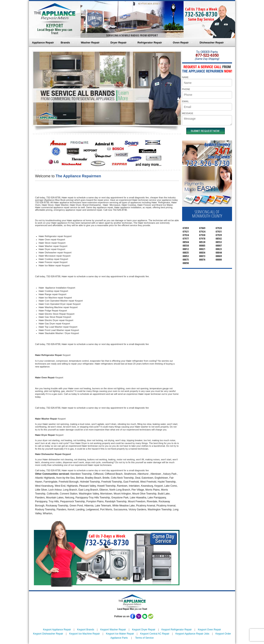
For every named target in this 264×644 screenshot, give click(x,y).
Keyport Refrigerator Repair (177, 630)
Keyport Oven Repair (209, 630)
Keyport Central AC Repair (155, 634)
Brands (65, 43)
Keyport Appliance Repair (57, 630)
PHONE (186, 89)
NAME (185, 77)
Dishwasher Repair (212, 43)
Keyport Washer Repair (113, 630)
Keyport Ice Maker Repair (120, 634)
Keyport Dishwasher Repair (48, 634)
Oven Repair (181, 43)
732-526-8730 (201, 14)
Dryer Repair (119, 43)
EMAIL (186, 101)
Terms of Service (144, 638)
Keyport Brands (86, 630)
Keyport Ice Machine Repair (85, 634)
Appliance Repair (43, 43)
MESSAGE (188, 113)
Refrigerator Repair (150, 43)
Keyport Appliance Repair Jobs (192, 634)
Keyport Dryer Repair (144, 630)
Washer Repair (90, 43)
